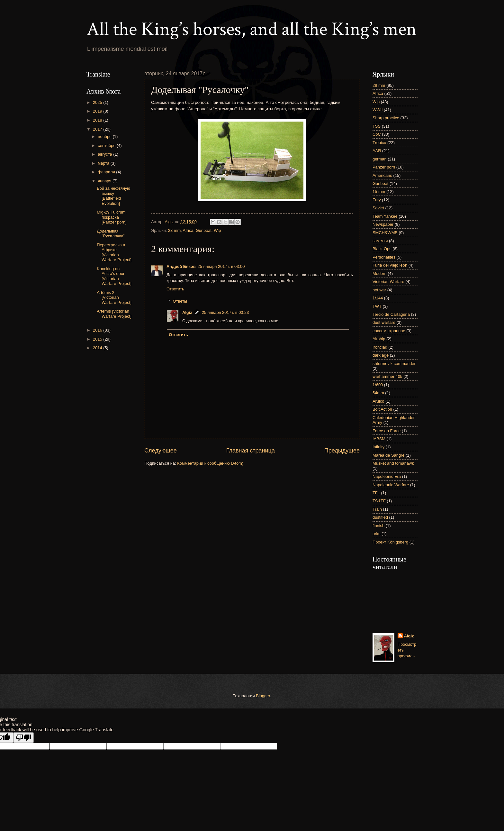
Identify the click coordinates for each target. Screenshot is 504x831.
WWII (378, 110)
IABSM (379, 439)
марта (104, 163)
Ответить (175, 289)
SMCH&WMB (385, 233)
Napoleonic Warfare (391, 485)
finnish (378, 526)
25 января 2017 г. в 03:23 (225, 312)
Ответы (180, 301)
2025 (98, 102)
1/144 (378, 298)
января (105, 181)
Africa (188, 230)
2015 (98, 339)
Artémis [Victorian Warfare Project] (114, 314)
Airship (379, 339)
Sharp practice (386, 118)
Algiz (187, 312)
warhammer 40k (387, 376)
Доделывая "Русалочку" (111, 233)
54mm (378, 393)
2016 (98, 330)
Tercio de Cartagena (391, 314)
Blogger (263, 696)
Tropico (379, 143)
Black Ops (382, 249)
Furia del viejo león (390, 265)
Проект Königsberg (390, 542)
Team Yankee (385, 216)
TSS (377, 126)
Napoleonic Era (387, 476)
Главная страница (251, 451)
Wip (217, 230)
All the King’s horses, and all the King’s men (252, 29)
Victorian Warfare (388, 282)
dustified (380, 517)
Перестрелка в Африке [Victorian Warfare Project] (114, 252)
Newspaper (383, 224)
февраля (107, 172)
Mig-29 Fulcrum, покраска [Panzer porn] (112, 217)
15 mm (379, 192)
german (380, 159)
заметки (380, 241)
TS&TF (379, 501)
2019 (98, 111)
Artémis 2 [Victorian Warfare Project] (114, 297)
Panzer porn (384, 167)
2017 (98, 129)
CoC (377, 134)
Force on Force (387, 431)
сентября (107, 146)
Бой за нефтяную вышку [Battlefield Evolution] (113, 196)
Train (377, 509)
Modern (380, 274)
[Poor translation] (23, 738)
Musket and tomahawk (393, 463)
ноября (105, 137)
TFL (376, 493)
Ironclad (380, 347)
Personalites (384, 257)
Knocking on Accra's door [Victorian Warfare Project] (114, 276)
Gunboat (204, 230)
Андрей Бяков (181, 266)
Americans (382, 175)
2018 (98, 120)
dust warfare (384, 322)
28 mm (174, 230)
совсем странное (389, 331)
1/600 (378, 385)
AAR (377, 151)
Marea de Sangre (389, 455)
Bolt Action (382, 409)
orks (376, 534)
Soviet (378, 208)
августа (105, 154)
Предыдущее (342, 451)
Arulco (378, 401)
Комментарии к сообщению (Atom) (210, 463)
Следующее (161, 451)
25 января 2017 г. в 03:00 (221, 266)
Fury (377, 200)
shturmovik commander (394, 364)
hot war (379, 290)
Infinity (378, 447)
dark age (381, 355)
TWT (377, 306)
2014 (98, 348)
